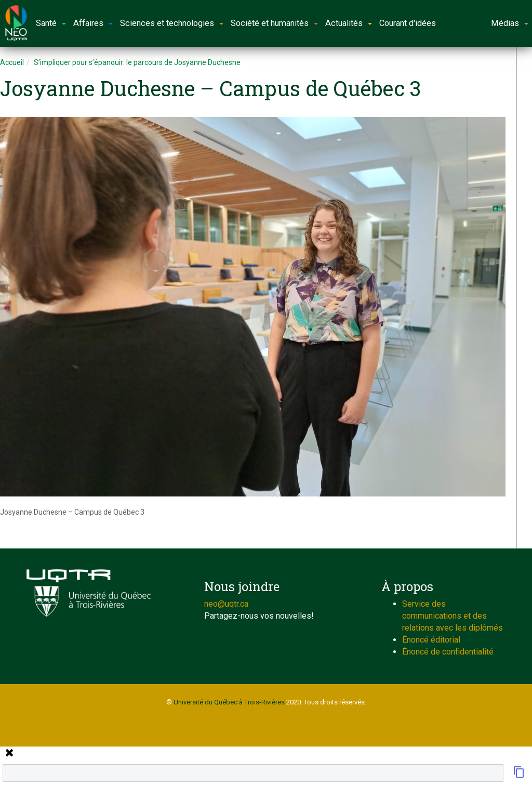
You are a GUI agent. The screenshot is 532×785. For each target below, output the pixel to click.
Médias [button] (510, 23)
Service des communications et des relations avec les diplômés (453, 616)
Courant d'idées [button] (408, 23)
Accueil (12, 62)
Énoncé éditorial (431, 640)
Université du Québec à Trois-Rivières (229, 702)
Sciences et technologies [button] (172, 23)
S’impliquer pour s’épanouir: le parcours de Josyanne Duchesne (137, 62)
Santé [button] (51, 23)
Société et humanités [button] (274, 23)
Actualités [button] (349, 23)
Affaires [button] (93, 23)
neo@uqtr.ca (226, 604)
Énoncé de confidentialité (448, 652)
